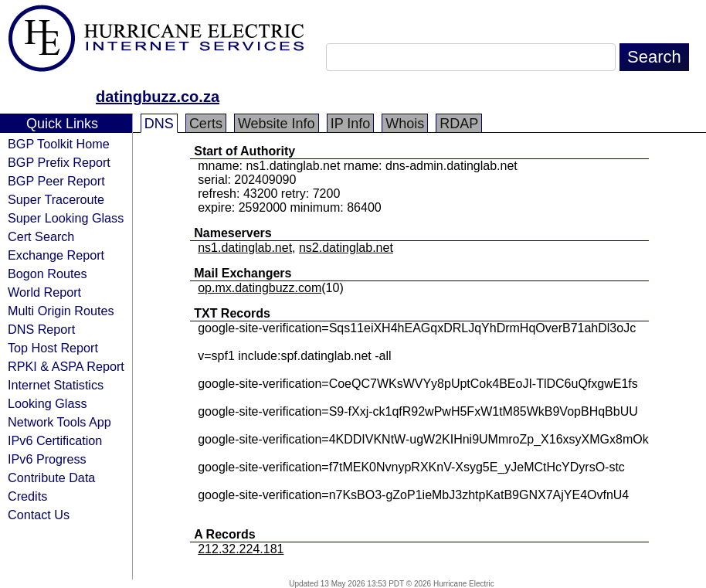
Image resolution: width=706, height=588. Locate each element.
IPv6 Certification (55, 440)
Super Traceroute (56, 199)
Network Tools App (59, 422)
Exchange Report (56, 255)
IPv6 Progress (47, 459)
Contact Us (39, 515)
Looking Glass (48, 403)
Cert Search (41, 236)
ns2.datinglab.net (346, 248)
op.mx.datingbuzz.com (260, 288)
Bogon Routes (48, 274)
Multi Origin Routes (61, 311)
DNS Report (41, 329)
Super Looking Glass (66, 218)
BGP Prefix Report (59, 162)
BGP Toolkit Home (59, 144)
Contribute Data (51, 478)
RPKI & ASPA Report (66, 366)
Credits (27, 496)
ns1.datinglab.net (245, 248)
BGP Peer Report (56, 181)
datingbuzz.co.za (158, 97)
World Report (44, 292)
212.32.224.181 (241, 549)
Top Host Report (53, 348)
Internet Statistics (56, 385)
